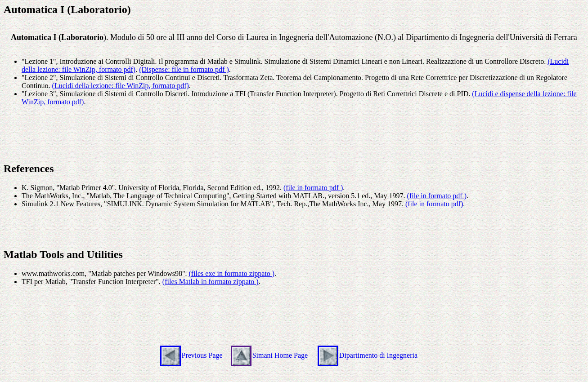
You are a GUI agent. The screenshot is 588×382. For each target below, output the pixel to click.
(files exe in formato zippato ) (231, 273)
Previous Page (202, 355)
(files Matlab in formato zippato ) (211, 282)
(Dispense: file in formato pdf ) (184, 69)
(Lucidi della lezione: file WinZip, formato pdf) (121, 86)
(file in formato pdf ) (313, 188)
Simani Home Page (280, 355)
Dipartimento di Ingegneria (378, 355)
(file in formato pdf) (434, 204)
